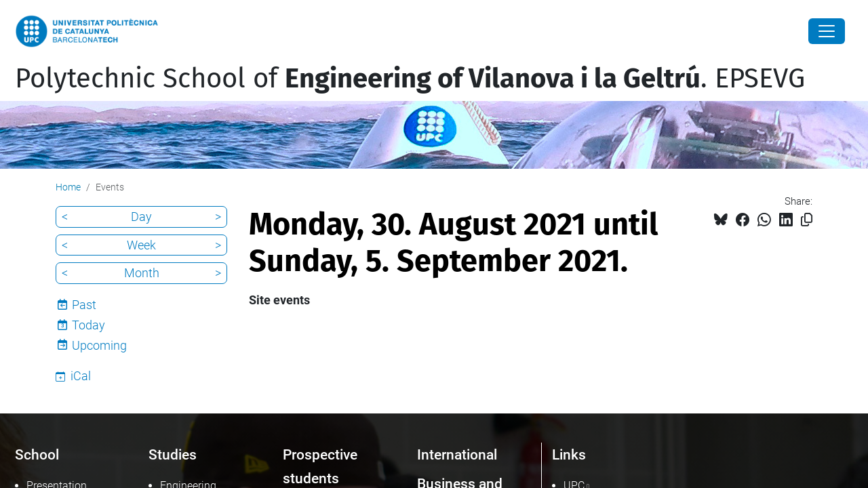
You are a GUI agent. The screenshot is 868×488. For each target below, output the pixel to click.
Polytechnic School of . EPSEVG (410, 79)
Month (142, 273)
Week (141, 245)
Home (68, 187)
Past (84, 305)
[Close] (827, 31)
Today (88, 325)
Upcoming (99, 345)
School (37, 454)
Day (141, 217)
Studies (173, 454)
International (457, 454)
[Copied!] (807, 220)
